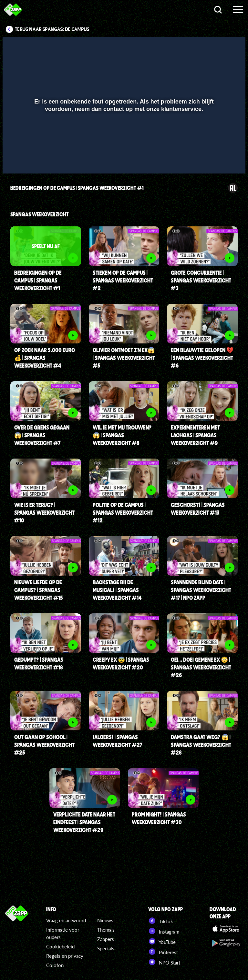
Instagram (164, 931)
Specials (106, 948)
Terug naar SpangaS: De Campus (52, 29)
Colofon (55, 965)
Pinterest (163, 952)
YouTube (162, 941)
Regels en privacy (65, 956)
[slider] (123, 146)
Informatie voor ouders (63, 933)
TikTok (161, 921)
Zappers (106, 939)
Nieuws (105, 920)
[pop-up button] (219, 159)
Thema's (106, 930)
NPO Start (164, 962)
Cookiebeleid (60, 946)
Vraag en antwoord (66, 920)
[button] (16, 159)
